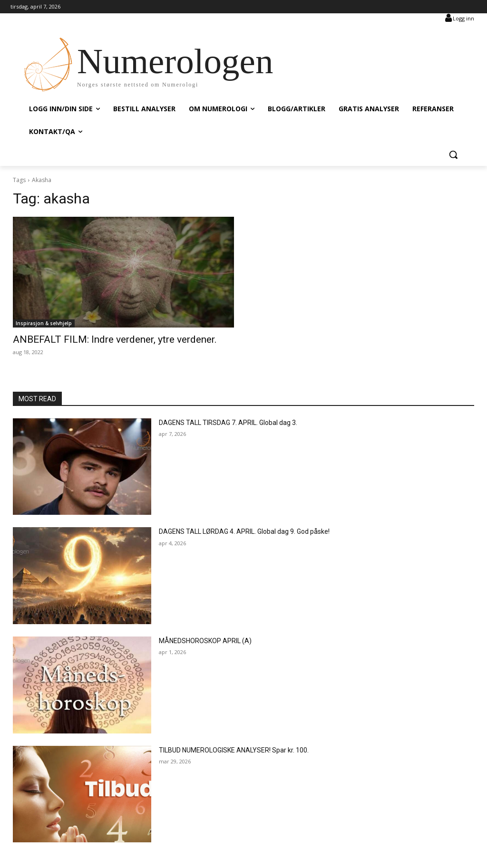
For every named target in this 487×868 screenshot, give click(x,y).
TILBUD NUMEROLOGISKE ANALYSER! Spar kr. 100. (234, 750)
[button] (453, 154)
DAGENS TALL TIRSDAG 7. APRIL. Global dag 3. (228, 423)
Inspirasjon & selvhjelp (44, 323)
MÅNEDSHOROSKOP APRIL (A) (205, 641)
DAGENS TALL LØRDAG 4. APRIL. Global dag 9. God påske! (244, 531)
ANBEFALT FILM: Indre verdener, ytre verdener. (115, 339)
